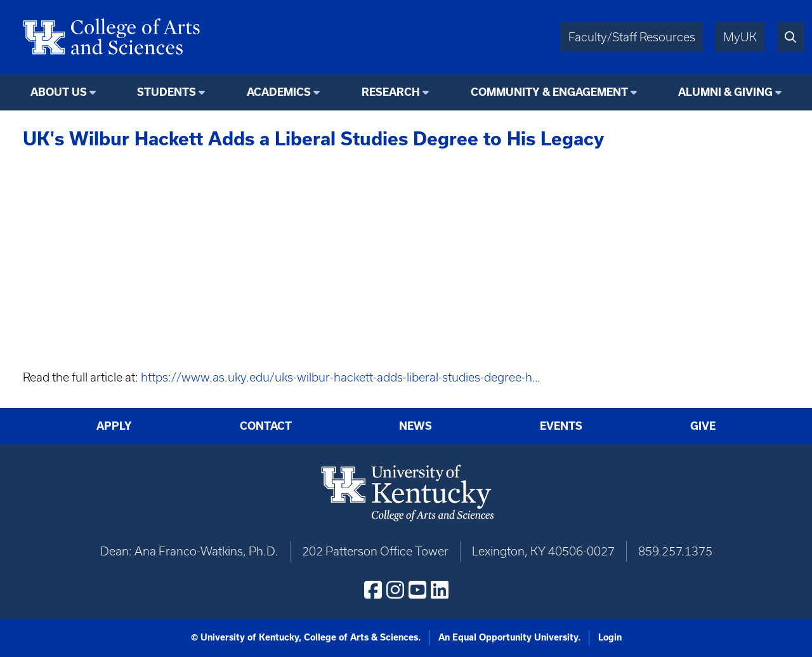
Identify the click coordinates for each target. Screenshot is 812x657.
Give (703, 426)
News (416, 426)
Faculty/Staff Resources (632, 37)
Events (561, 426)
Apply (114, 426)
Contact (266, 426)
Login (610, 637)
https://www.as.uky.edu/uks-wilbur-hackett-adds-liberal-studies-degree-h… (341, 377)
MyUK (740, 37)
